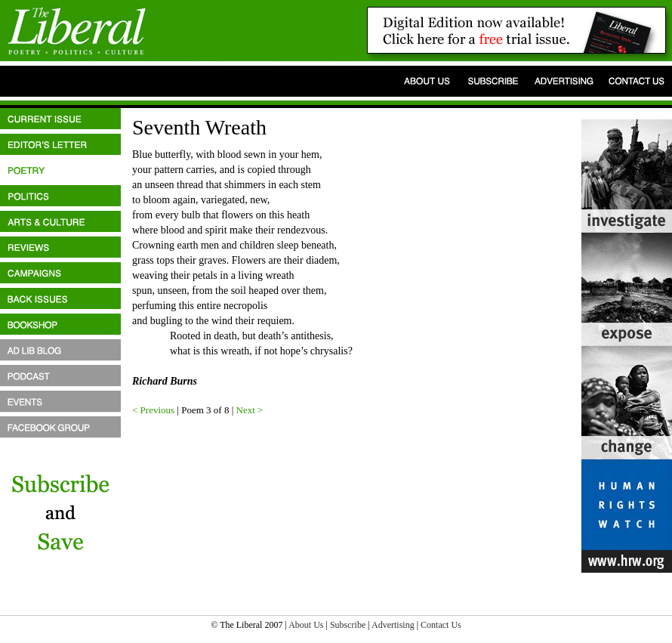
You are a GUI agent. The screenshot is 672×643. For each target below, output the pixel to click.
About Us (306, 625)
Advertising (393, 625)
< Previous (153, 410)
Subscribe (348, 625)
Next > (250, 410)
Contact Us (441, 625)
